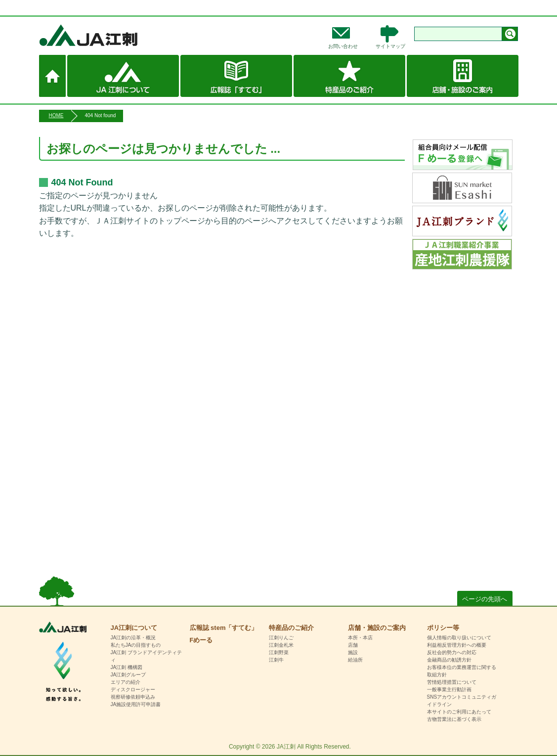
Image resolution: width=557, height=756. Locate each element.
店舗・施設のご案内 (463, 76)
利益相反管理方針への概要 (457, 645)
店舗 (353, 645)
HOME (56, 115)
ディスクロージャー (133, 689)
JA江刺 (121, 35)
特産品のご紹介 (349, 76)
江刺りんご (281, 638)
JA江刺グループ (129, 675)
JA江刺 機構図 (127, 667)
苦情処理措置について (452, 682)
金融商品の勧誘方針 (449, 660)
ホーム (52, 76)
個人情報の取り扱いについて (459, 638)
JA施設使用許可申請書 (136, 704)
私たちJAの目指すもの (136, 645)
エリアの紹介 (126, 682)
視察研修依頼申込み (133, 697)
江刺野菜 (279, 652)
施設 (353, 652)
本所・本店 (360, 638)
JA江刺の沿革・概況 (133, 638)
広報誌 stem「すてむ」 (236, 76)
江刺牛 (276, 660)
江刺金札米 (281, 645)
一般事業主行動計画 (449, 689)
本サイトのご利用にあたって (459, 712)
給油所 (355, 660)
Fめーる (201, 640)
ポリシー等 (443, 628)
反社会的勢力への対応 (452, 652)
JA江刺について (123, 76)
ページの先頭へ (485, 599)
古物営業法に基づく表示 (454, 719)
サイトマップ (390, 46)
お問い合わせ (343, 46)
